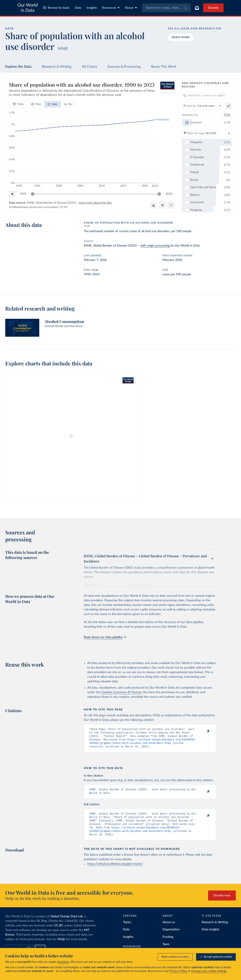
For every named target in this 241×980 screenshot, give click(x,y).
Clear (227, 115)
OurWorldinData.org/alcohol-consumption (34, 207)
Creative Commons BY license (121, 692)
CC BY (64, 207)
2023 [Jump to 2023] (169, 194)
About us (169, 929)
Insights (92, 8)
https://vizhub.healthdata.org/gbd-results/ (115, 870)
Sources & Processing (124, 67)
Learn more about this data (95, 203)
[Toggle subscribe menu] (197, 8)
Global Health (181, 37)
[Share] (162, 205)
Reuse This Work (164, 67)
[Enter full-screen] (171, 205)
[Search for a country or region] (207, 96)
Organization (171, 936)
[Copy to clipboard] (204, 731)
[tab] (18, 105)
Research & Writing (57, 67)
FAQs (61, 946)
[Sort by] (203, 106)
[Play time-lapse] (12, 194)
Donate (213, 8)
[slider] (33, 194)
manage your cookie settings (209, 971)
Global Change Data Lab (67, 923)
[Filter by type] (207, 133)
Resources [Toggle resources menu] (111, 8)
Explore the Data (18, 67)
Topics (127, 929)
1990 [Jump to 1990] (23, 194)
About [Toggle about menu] (131, 8)
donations (63, 962)
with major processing (155, 246)
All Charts (89, 67)
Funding (168, 943)
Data (78, 8)
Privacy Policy (178, 971)
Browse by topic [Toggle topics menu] (56, 8)
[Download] (154, 205)
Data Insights (211, 936)
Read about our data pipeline (105, 637)
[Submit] (185, 8)
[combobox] (167, 8)
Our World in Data (28, 8)
